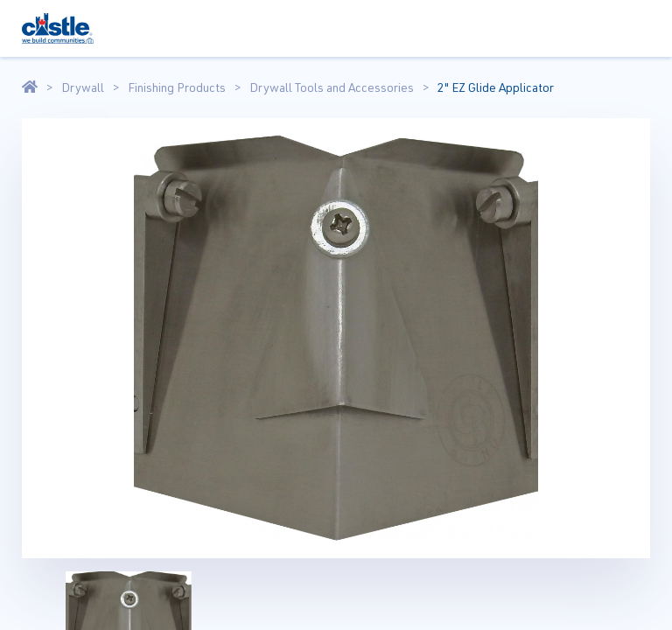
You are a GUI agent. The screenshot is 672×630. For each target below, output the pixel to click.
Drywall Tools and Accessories (332, 87)
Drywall (83, 87)
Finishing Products (177, 87)
